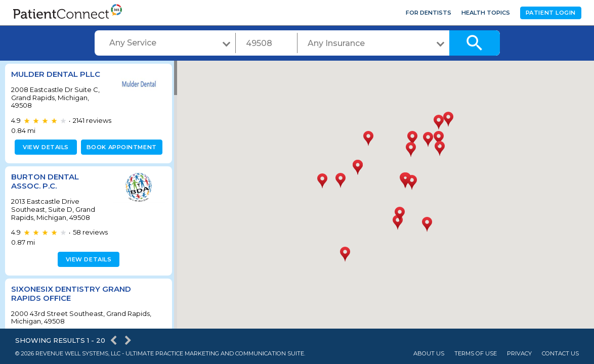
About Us (429, 354)
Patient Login (551, 13)
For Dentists (429, 13)
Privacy (519, 354)
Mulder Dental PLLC (56, 74)
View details (44, 147)
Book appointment (120, 147)
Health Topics (486, 13)
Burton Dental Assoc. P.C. (45, 181)
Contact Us (560, 354)
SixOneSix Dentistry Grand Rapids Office (71, 293)
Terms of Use (476, 354)
